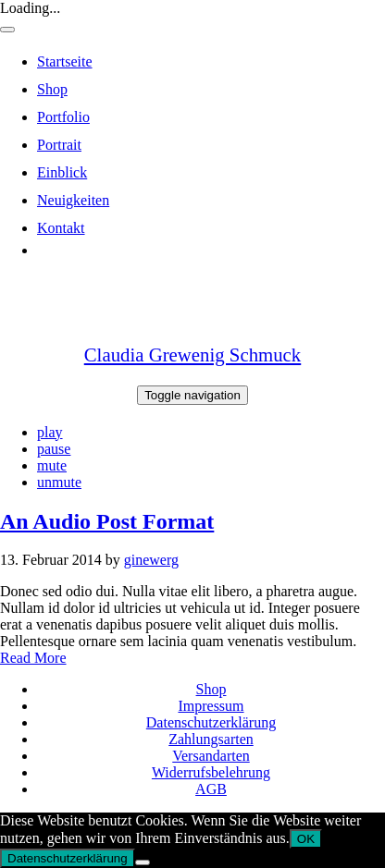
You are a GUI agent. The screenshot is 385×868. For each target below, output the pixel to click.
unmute (59, 482)
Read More (33, 658)
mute (52, 465)
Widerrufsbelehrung (211, 772)
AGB (211, 789)
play (50, 432)
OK (306, 839)
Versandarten (211, 756)
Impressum (211, 706)
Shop (211, 689)
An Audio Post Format (107, 521)
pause (54, 449)
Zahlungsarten (211, 739)
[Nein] (143, 862)
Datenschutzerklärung (211, 722)
